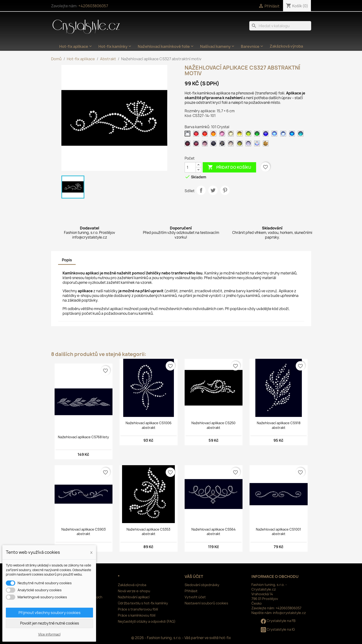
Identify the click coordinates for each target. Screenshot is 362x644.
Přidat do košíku (229, 167)
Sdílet (201, 190)
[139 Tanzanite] (249, 145)
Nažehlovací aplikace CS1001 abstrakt (278, 532)
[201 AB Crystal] (258, 145)
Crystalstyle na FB (278, 621)
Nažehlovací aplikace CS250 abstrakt (213, 425)
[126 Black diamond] (232, 145)
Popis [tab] (67, 260)
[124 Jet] (214, 145)
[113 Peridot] (249, 135)
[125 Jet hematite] (223, 145)
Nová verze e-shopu (134, 591)
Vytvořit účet (195, 597)
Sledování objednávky (202, 585)
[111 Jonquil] (232, 135)
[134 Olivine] (241, 145)
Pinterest (225, 190)
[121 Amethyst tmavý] (188, 145)
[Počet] (190, 167)
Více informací (49, 634)
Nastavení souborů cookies (206, 603)
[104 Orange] (214, 135)
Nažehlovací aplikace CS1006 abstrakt (149, 425)
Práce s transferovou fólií (138, 609)
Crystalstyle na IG (278, 629)
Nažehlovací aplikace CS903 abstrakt (84, 532)
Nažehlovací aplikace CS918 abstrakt (279, 425)
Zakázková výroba (286, 46)
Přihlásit (191, 591)
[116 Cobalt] (267, 135)
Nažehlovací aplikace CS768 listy (83, 437)
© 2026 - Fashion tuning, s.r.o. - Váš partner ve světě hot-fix (181, 638)
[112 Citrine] (241, 135)
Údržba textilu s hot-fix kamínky (143, 603)
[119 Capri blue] (293, 135)
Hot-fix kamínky (115, 46)
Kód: (188, 116)
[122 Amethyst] (197, 145)
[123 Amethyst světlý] (206, 145)
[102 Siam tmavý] (197, 135)
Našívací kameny (218, 46)
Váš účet (194, 577)
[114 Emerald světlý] (258, 135)
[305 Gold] (267, 145)
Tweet (213, 190)
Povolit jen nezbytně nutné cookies (50, 623)
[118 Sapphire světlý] (284, 135)
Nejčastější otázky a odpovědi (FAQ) (147, 621)
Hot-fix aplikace (76, 46)
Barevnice (252, 46)
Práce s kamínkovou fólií (137, 615)
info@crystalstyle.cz (289, 613)
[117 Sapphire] (275, 135)
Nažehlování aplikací (134, 597)
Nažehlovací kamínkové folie (166, 46)
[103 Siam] (206, 135)
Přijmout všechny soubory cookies (50, 613)
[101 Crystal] (188, 135)
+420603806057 (93, 6)
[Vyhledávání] (280, 26)
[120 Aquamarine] (302, 135)
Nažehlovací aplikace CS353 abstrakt (148, 532)
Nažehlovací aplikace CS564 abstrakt (214, 532)
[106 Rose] (223, 135)
